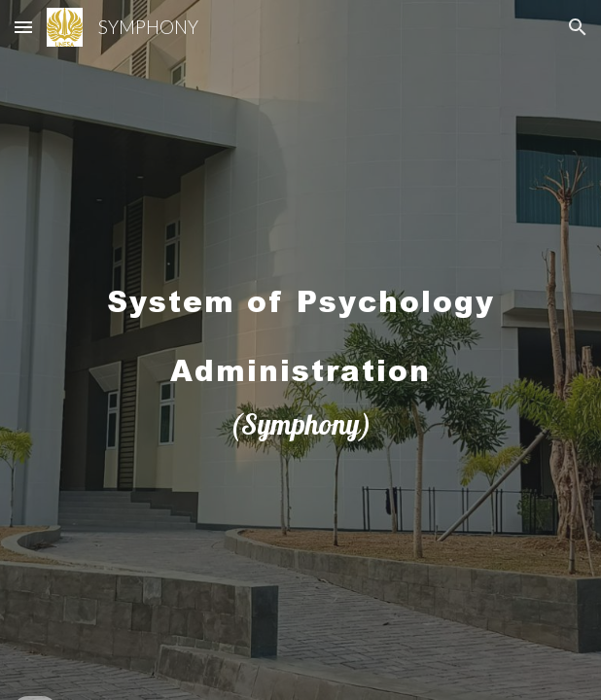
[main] (300, 350)
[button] (23, 27)
